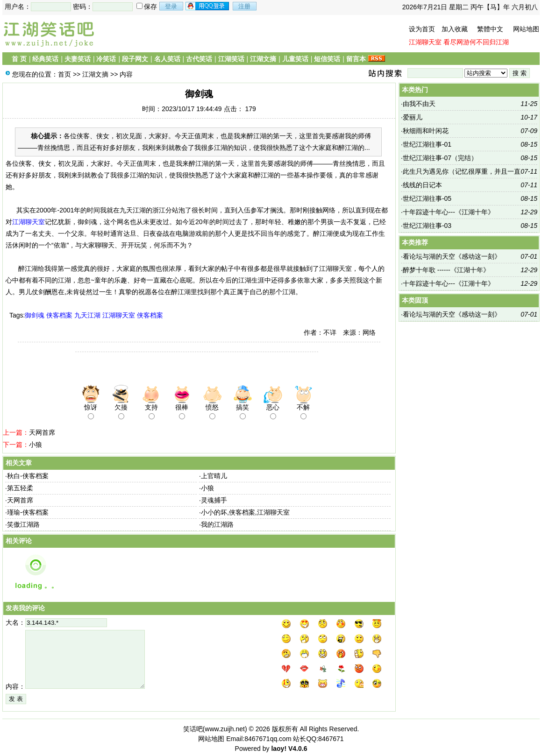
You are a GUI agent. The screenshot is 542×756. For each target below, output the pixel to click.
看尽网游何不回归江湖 (476, 42)
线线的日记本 (422, 185)
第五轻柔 (20, 488)
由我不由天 (419, 104)
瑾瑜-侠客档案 (28, 512)
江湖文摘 (263, 59)
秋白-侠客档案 (28, 476)
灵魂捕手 (214, 500)
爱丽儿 (413, 117)
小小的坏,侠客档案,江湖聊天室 (245, 512)
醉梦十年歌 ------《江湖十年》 (446, 270)
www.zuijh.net (225, 729)
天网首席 (42, 432)
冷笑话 (106, 59)
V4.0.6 (298, 749)
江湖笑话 (231, 59)
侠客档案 (59, 315)
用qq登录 (208, 6)
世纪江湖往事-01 (427, 144)
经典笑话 (45, 59)
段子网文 (135, 59)
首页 (64, 74)
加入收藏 (455, 29)
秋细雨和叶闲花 (426, 131)
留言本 (356, 59)
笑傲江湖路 (23, 524)
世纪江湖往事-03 (427, 226)
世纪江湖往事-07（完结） (440, 158)
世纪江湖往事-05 (427, 198)
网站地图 (526, 29)
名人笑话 (167, 59)
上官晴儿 (214, 476)
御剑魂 (35, 315)
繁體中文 (490, 29)
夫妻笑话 (78, 59)
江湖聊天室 (425, 42)
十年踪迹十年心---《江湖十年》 (449, 212)
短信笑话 (327, 59)
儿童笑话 (295, 59)
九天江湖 (87, 315)
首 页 (19, 59)
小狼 (36, 445)
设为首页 (422, 29)
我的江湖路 (217, 524)
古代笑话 (199, 59)
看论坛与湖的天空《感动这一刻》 (452, 256)
